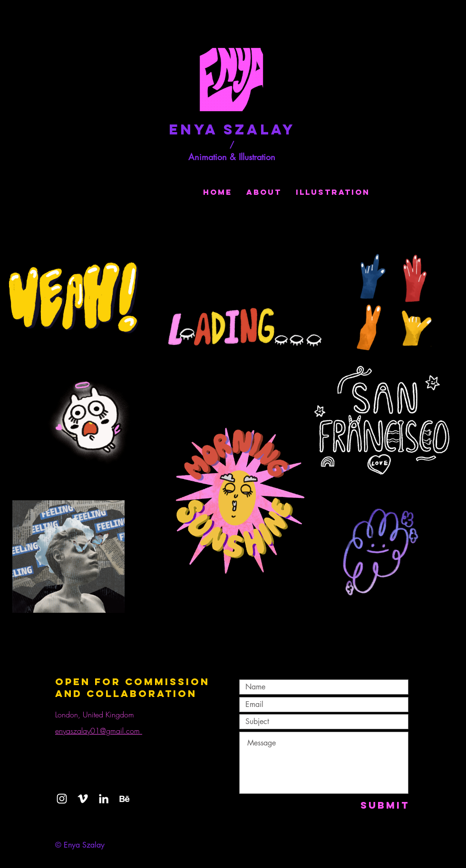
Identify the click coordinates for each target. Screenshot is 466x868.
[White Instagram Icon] (62, 799)
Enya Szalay (232, 129)
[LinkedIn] (104, 799)
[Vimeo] (83, 799)
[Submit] (385, 805)
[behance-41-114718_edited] (125, 799)
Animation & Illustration (232, 157)
